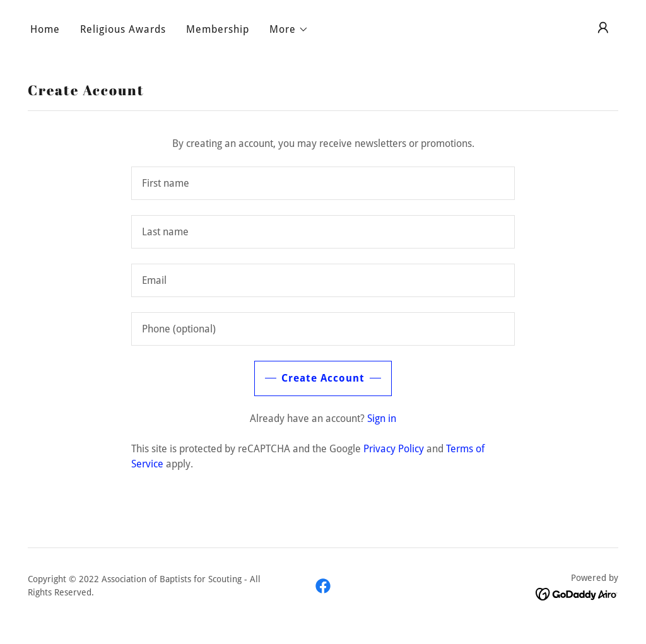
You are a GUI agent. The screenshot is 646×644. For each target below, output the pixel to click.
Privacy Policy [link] (394, 449)
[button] (289, 30)
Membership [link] (218, 29)
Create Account (323, 378)
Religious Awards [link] (123, 29)
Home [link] (45, 29)
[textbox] (323, 183)
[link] (323, 586)
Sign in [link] (382, 419)
